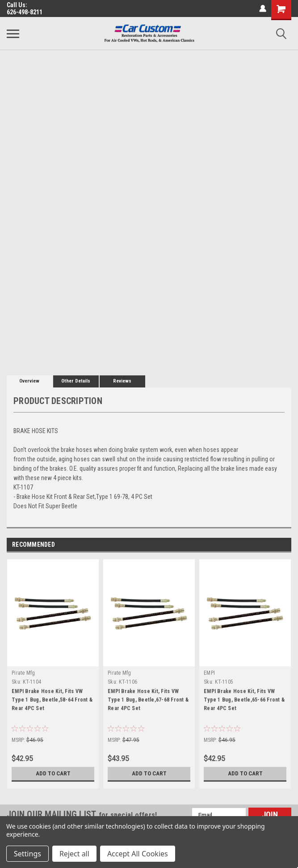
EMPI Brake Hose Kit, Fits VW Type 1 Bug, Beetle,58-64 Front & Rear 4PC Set (52, 700)
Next (284, 545)
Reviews (122, 381)
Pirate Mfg (23, 673)
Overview (29, 381)
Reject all (74, 854)
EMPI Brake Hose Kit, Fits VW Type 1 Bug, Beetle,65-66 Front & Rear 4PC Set (244, 700)
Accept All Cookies (138, 854)
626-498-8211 (25, 12)
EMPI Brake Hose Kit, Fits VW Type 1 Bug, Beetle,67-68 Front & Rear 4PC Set (148, 700)
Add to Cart (53, 774)
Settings (27, 854)
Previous (272, 545)
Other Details (76, 381)
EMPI (209, 673)
